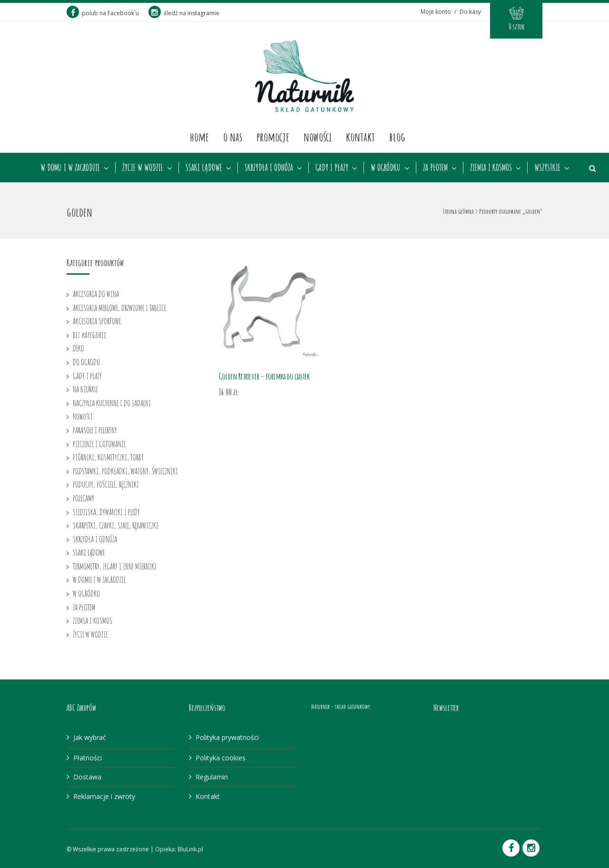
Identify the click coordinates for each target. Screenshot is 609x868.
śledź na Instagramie (184, 13)
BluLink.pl (190, 849)
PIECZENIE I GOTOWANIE (99, 444)
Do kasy (470, 12)
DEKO (79, 348)
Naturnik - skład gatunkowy (340, 706)
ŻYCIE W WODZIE (143, 168)
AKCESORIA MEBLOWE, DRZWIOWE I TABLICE (119, 308)
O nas (233, 137)
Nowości (318, 137)
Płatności (88, 758)
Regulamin (212, 777)
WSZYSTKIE (547, 168)
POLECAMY (83, 498)
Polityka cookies (221, 758)
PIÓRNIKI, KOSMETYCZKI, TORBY (108, 457)
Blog (397, 137)
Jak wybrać (90, 737)
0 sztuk (516, 27)
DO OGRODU (86, 362)
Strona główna (458, 211)
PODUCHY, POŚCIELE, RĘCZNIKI (106, 484)
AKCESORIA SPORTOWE (97, 321)
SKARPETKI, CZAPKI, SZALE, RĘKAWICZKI (116, 525)
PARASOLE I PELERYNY (95, 430)
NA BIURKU (85, 389)
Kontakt (360, 137)
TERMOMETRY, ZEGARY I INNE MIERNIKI (115, 566)
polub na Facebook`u (103, 13)
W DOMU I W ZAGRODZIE (70, 168)
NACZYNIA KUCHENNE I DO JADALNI (112, 403)
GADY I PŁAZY (332, 168)
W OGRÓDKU (386, 168)
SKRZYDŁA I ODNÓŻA (269, 168)
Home (199, 137)
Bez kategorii (89, 335)
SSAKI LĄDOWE (204, 168)
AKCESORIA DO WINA (96, 294)
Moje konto (436, 12)
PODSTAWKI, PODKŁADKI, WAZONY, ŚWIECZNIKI (125, 471)
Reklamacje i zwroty (104, 796)
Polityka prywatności (227, 737)
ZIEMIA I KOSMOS (491, 168)
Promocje (273, 137)
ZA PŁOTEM (435, 168)
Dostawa (87, 777)
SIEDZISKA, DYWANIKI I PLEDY (106, 512)
